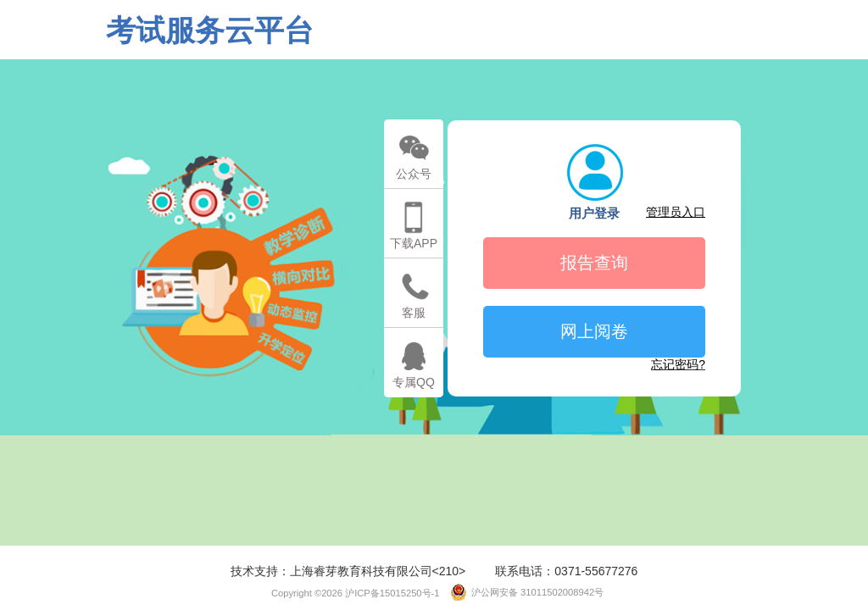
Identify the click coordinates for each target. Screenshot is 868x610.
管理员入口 (676, 212)
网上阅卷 (594, 331)
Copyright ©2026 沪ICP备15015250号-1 (350, 593)
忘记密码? (678, 364)
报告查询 (594, 263)
